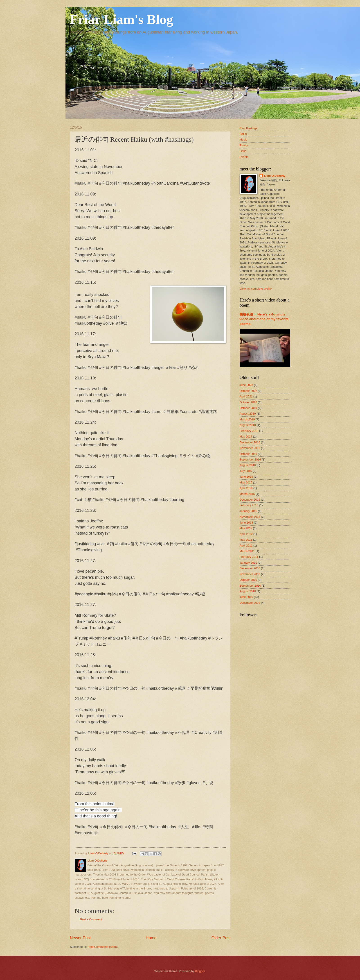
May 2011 (246, 540)
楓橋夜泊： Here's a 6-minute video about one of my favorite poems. (264, 319)
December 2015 (250, 500)
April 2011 (246, 546)
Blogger (200, 971)
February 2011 (249, 557)
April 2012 (246, 534)
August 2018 (248, 425)
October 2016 (248, 454)
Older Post (221, 938)
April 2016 (246, 488)
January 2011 (248, 563)
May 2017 (246, 437)
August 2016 (248, 465)
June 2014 (246, 523)
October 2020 (248, 402)
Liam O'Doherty (275, 176)
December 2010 (250, 568)
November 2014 (250, 517)
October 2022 (248, 391)
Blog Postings (249, 128)
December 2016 (250, 442)
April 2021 (246, 396)
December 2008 (250, 603)
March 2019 (247, 419)
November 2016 (250, 448)
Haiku (243, 134)
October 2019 (248, 408)
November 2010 (250, 574)
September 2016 (250, 459)
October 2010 (248, 580)
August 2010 (248, 591)
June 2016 (246, 477)
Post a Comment (91, 919)
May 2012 (246, 528)
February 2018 (249, 431)
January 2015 (248, 511)
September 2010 (250, 586)
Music (243, 140)
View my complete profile (256, 289)
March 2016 (247, 494)
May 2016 (246, 482)
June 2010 (246, 597)
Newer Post (80, 938)
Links (243, 151)
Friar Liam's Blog (122, 19)
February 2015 (249, 505)
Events (244, 157)
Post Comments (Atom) (103, 947)
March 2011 (247, 551)
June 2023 (246, 385)
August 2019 (248, 414)
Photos (244, 145)
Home (151, 938)
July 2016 (246, 471)
